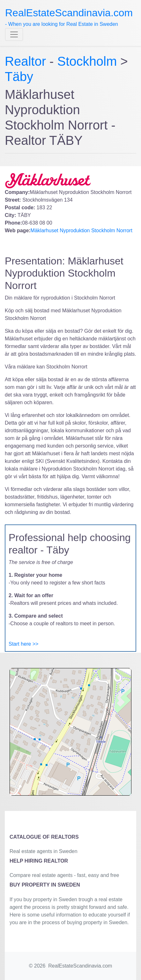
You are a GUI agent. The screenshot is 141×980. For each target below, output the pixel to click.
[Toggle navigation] (14, 34)
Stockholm (87, 61)
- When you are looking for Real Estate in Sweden (69, 17)
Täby (19, 77)
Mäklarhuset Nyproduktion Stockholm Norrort (82, 230)
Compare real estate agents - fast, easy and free (64, 875)
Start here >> (23, 644)
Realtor (27, 61)
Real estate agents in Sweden (44, 851)
